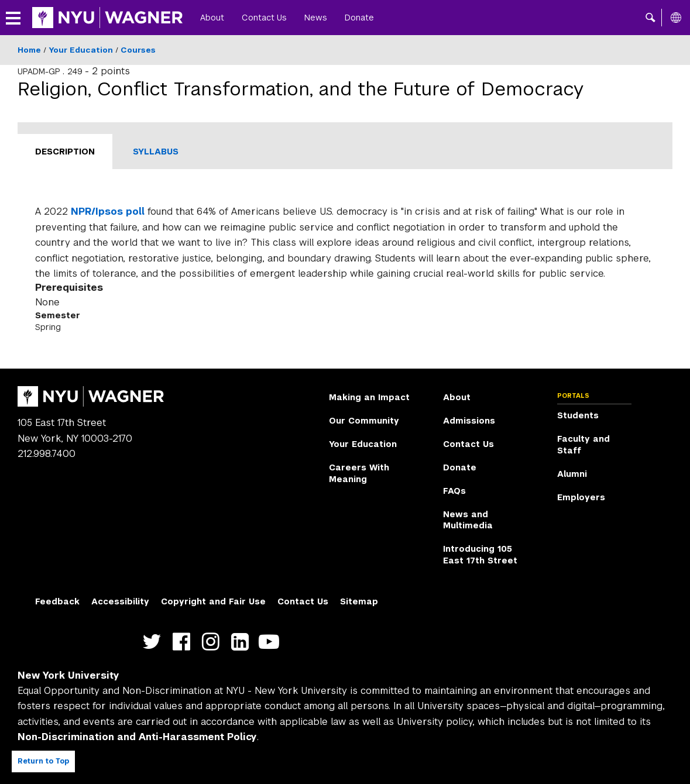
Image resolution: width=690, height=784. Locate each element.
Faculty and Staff (583, 445)
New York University (68, 675)
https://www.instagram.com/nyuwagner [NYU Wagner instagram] (213, 642)
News (316, 18)
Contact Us (264, 18)
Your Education (81, 50)
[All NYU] (676, 18)
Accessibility (120, 601)
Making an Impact (369, 397)
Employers (581, 497)
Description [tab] (65, 152)
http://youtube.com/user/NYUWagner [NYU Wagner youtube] (272, 642)
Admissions (469, 421)
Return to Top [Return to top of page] (43, 761)
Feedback (57, 601)
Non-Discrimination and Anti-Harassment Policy (137, 737)
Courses (138, 50)
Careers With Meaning (359, 473)
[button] (650, 18)
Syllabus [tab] (156, 152)
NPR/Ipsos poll (108, 212)
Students (578, 415)
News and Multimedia (468, 520)
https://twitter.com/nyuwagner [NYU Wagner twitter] (155, 642)
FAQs (454, 491)
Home (29, 50)
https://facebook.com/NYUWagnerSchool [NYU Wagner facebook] (184, 642)
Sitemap (359, 601)
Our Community (364, 421)
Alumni (572, 474)
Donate (359, 18)
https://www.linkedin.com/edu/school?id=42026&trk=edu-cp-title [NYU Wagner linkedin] (243, 642)
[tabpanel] (345, 269)
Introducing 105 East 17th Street (480, 555)
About (212, 18)
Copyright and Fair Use (213, 601)
